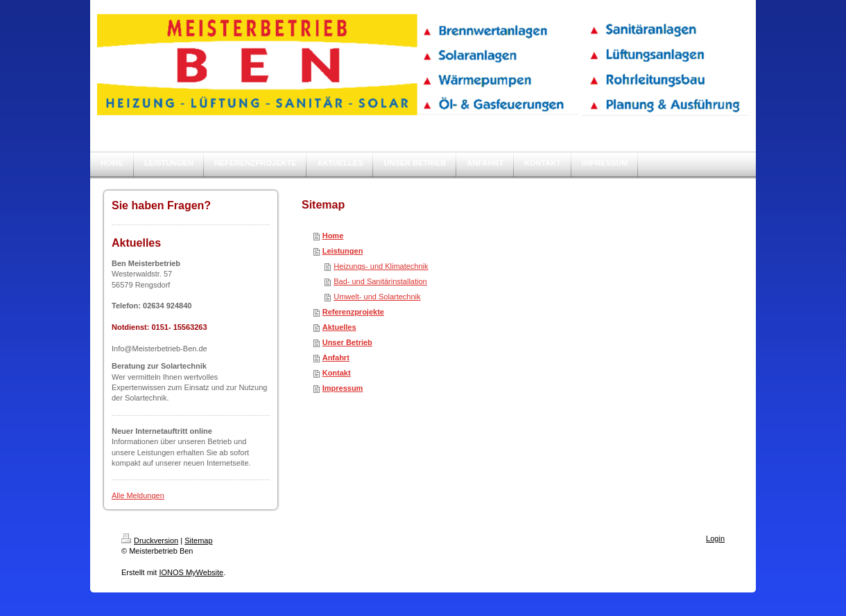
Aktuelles (339, 327)
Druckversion (150, 540)
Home (333, 236)
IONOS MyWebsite (191, 572)
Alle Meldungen (138, 495)
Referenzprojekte (353, 312)
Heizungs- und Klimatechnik (381, 266)
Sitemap (198, 540)
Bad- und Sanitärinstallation (380, 281)
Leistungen (343, 251)
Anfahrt (336, 358)
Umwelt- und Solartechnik (377, 297)
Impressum (343, 388)
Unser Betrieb (347, 342)
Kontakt (337, 373)
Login (715, 538)
